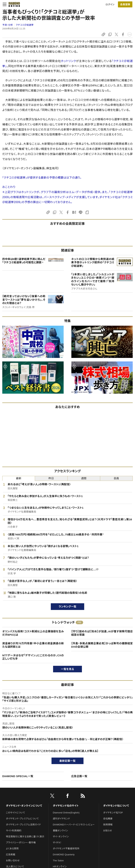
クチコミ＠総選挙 (25, 25)
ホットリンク (68, 61)
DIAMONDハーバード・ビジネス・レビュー (74, 825)
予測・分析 (8, 25)
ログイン (110, 4)
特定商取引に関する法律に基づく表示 (25, 837)
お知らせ (108, 831)
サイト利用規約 (14, 831)
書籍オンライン (60, 831)
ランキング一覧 (68, 607)
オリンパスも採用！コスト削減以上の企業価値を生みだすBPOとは (33, 633)
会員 (116, 478)
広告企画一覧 (79, 776)
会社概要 (108, 819)
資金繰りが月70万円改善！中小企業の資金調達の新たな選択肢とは (33, 645)
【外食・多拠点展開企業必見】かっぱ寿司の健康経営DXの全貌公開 (102, 645)
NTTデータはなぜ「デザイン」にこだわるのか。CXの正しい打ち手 (33, 657)
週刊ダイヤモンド (62, 819)
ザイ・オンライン (61, 837)
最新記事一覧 (67, 761)
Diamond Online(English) (66, 813)
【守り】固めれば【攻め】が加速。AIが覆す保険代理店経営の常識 (102, 633)
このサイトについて (16, 813)
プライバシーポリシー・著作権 (21, 843)
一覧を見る (68, 669)
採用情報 (108, 825)
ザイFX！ (57, 843)
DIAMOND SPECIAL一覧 (18, 776)
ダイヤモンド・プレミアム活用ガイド (23, 825)
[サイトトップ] (13, 4)
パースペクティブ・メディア (60, 197)
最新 (19, 478)
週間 (84, 478)
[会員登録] (125, 4)
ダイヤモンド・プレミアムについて (22, 819)
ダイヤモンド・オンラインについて (24, 806)
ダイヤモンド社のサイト (66, 806)
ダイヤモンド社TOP (113, 813)
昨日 (51, 478)
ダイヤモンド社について (116, 806)
